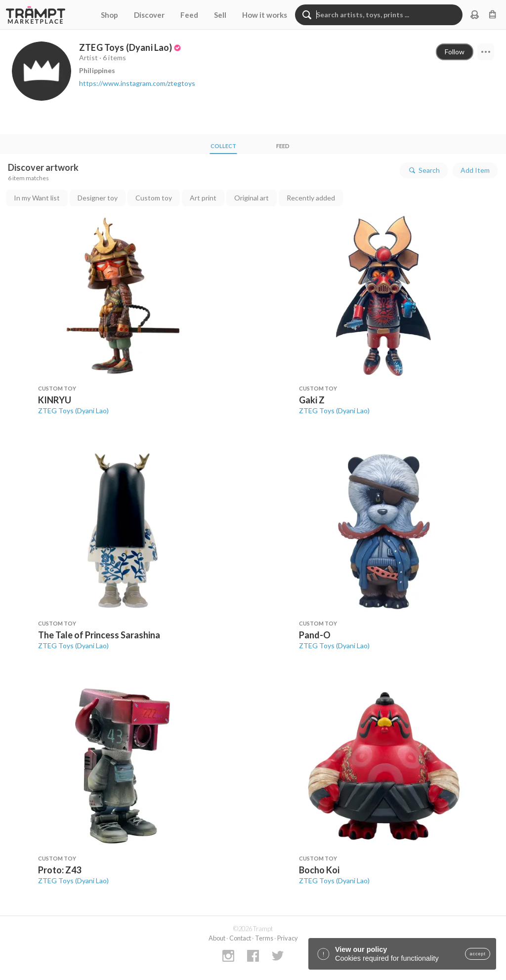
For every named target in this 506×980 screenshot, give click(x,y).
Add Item (475, 170)
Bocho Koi (319, 870)
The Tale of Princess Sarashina (99, 635)
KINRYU (55, 400)
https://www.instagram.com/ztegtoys (137, 83)
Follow (455, 52)
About (217, 938)
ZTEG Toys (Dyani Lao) (73, 411)
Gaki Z (312, 400)
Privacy (288, 938)
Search (424, 170)
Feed (189, 15)
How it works (265, 15)
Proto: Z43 (60, 870)
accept (478, 954)
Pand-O (315, 635)
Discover (149, 15)
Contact (240, 938)
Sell (220, 15)
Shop (109, 15)
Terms (264, 938)
